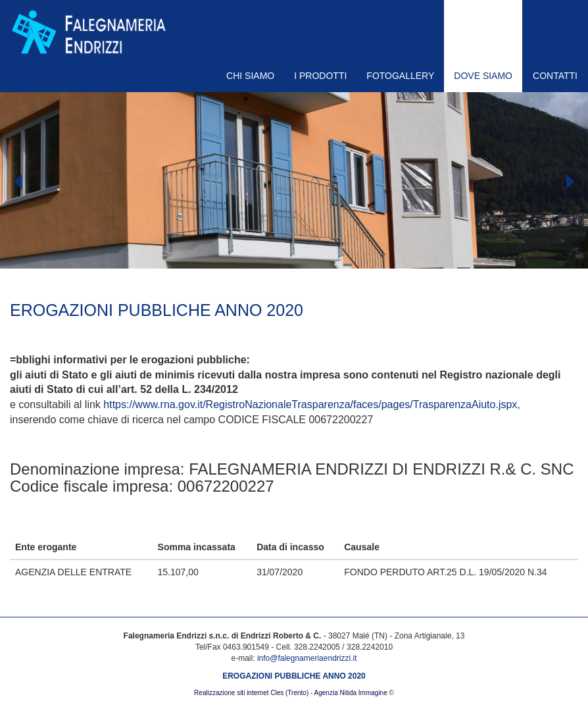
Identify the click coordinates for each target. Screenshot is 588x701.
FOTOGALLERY (400, 76)
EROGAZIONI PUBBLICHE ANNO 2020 (294, 676)
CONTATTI (555, 76)
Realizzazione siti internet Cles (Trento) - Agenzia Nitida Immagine (291, 693)
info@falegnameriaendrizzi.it (307, 658)
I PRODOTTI (320, 76)
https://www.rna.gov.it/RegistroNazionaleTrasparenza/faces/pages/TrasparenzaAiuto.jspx (310, 404)
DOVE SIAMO (483, 76)
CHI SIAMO (250, 76)
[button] (44, 221)
